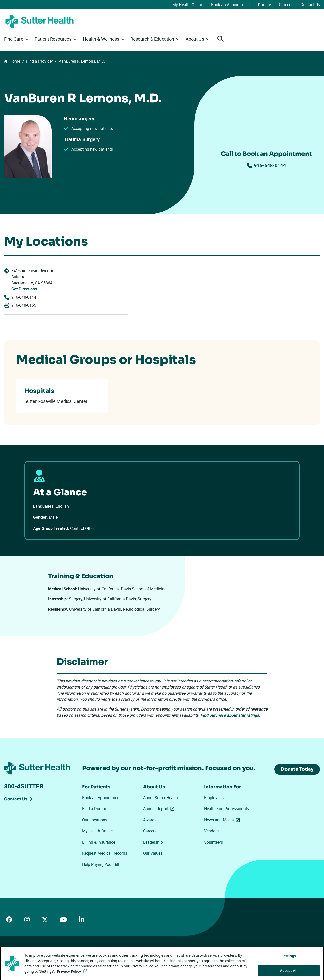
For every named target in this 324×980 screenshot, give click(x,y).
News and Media (223, 820)
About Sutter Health (160, 798)
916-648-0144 (266, 165)
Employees (214, 798)
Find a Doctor (94, 809)
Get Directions (24, 289)
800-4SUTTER (24, 786)
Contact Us (310, 5)
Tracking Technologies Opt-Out (170, 955)
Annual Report (160, 809)
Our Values (153, 853)
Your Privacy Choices (119, 955)
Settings (289, 972)
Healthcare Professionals (226, 809)
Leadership (153, 842)
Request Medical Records (105, 853)
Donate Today (297, 769)
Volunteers (214, 842)
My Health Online (188, 5)
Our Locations (95, 820)
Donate (264, 5)
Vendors (211, 831)
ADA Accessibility (17, 955)
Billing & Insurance (99, 842)
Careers (286, 5)
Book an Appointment (230, 5)
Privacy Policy (81, 955)
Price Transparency (51, 955)
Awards (150, 820)
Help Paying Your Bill (101, 864)
